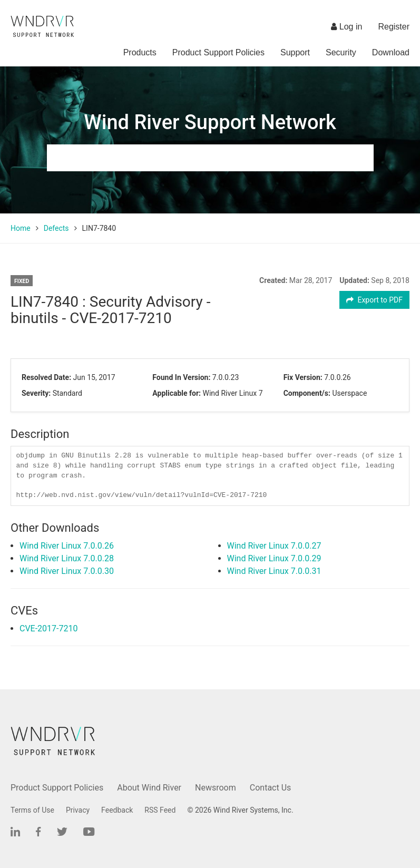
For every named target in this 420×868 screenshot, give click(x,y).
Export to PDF (374, 300)
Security (341, 52)
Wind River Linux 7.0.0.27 (274, 546)
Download (391, 52)
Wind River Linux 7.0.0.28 (67, 558)
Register (394, 27)
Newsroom (216, 788)
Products (140, 52)
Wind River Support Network (210, 122)
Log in (346, 27)
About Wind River (149, 788)
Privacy (78, 810)
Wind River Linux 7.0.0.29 (274, 558)
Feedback (117, 810)
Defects (56, 228)
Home (21, 228)
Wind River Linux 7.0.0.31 (274, 571)
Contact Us (271, 788)
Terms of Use (32, 810)
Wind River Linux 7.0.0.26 (67, 546)
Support (295, 52)
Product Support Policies (218, 52)
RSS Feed (160, 810)
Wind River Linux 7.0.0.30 (67, 571)
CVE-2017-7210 (48, 628)
